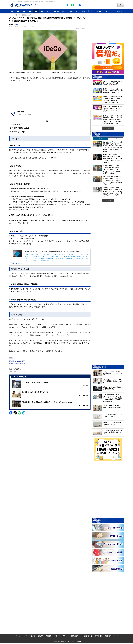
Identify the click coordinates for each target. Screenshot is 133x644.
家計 (77, 11)
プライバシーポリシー (61, 636)
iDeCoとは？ (15, 124)
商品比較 (120, 11)
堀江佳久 (17, 24)
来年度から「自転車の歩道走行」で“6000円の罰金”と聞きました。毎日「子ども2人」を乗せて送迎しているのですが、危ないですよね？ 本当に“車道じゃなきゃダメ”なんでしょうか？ (112, 192)
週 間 (101, 139)
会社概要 (41, 636)
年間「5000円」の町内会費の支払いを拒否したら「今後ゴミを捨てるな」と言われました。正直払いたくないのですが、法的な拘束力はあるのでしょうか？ (112, 180)
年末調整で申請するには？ (20, 128)
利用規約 (49, 636)
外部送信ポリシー (76, 636)
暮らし (64, 11)
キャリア (84, 11)
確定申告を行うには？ (18, 132)
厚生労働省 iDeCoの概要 (17, 361)
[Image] (23, 5)
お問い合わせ (88, 636)
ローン (48, 11)
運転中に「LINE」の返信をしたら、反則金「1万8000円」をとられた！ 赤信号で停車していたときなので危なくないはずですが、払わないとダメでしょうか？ (112, 158)
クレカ (92, 11)
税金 (30, 11)
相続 (24, 11)
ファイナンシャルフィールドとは (25, 636)
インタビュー (110, 11)
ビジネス (100, 11)
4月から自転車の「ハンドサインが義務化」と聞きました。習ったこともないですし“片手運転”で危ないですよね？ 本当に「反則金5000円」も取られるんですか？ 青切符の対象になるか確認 (112, 147)
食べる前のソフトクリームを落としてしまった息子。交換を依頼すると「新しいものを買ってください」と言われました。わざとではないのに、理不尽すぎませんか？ (112, 169)
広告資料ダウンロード (111, 636)
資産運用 (56, 11)
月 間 (116, 139)
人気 (12, 11)
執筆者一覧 (98, 636)
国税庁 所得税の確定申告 (17, 364)
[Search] (104, 5)
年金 (36, 11)
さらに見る (108, 128)
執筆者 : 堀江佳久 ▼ (22, 112)
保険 (42, 11)
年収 (18, 11)
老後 (71, 11)
